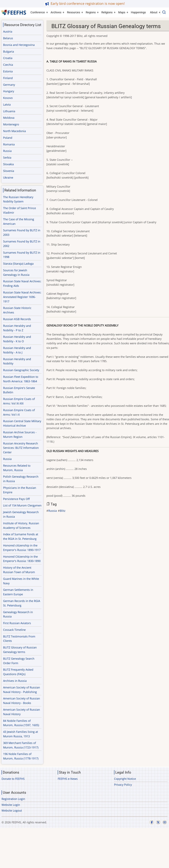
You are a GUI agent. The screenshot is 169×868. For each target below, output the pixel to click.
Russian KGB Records (17, 319)
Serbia (7, 158)
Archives (56, 12)
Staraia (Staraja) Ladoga (18, 264)
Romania (9, 144)
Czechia (8, 65)
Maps (122, 12)
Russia (53, 511)
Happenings (138, 12)
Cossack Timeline (14, 630)
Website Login (11, 805)
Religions (107, 12)
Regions (91, 12)
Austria (8, 31)
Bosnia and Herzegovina (19, 45)
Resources (74, 12)
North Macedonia (14, 131)
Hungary (9, 91)
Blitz (63, 511)
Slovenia (9, 171)
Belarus (8, 38)
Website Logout (12, 810)
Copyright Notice (125, 779)
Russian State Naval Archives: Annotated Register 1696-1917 (22, 297)
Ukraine (8, 178)
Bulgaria (9, 51)
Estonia (8, 71)
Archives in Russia (15, 681)
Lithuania (9, 111)
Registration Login (13, 799)
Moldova (9, 118)
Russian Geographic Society (21, 370)
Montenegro (11, 124)
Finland (8, 78)
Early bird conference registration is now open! (88, 3)
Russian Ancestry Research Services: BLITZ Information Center (21, 448)
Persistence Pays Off (16, 499)
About (154, 12)
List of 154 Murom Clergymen (22, 505)
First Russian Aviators (17, 623)
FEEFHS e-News (68, 779)
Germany (9, 85)
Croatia (8, 58)
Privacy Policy (123, 785)
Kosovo (8, 98)
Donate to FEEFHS (13, 779)
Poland (8, 138)
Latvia (7, 104)
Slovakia (8, 164)
